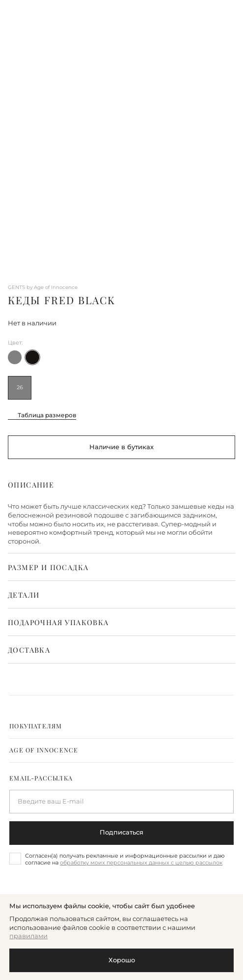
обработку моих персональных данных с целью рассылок (141, 863)
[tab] (121, 726)
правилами (28, 936)
